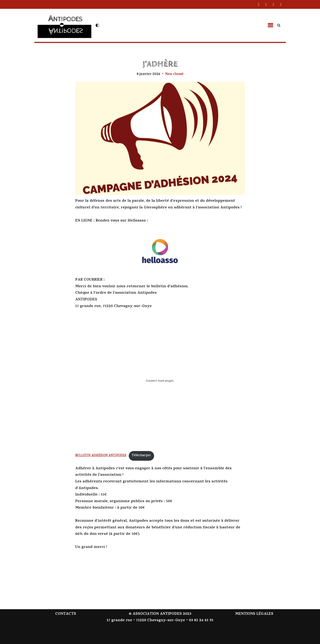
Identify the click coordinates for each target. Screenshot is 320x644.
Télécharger (141, 456)
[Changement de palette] (97, 25)
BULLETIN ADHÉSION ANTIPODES (101, 456)
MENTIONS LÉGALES (254, 614)
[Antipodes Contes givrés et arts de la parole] (64, 25)
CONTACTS (66, 614)
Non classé (174, 74)
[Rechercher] (279, 25)
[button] (270, 25)
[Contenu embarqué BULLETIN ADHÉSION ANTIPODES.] (160, 381)
